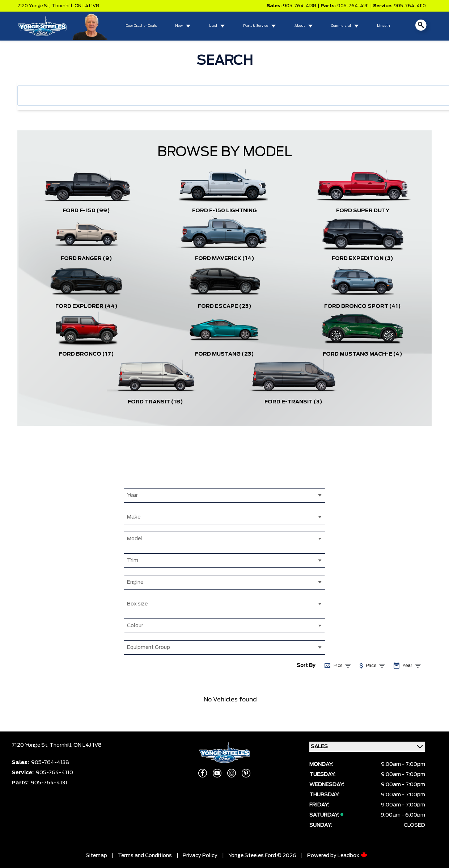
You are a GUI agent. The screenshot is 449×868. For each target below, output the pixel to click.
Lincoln (384, 26)
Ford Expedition (363, 259)
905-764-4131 (353, 6)
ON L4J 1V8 (87, 6)
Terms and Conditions (145, 856)
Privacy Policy (200, 856)
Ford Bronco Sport (363, 306)
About (300, 26)
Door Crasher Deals (141, 26)
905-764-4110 (410, 6)
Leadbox (353, 856)
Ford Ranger (86, 259)
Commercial (341, 26)
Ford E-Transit (293, 402)
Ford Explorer (86, 306)
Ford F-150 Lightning (224, 211)
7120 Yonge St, (34, 6)
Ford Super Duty (363, 211)
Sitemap (96, 856)
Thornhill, (63, 6)
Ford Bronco (86, 354)
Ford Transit (155, 402)
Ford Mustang (224, 354)
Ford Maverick (225, 259)
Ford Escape (225, 306)
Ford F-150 (86, 211)
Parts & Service (256, 26)
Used (213, 26)
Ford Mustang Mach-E (363, 354)
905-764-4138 (300, 6)
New (179, 26)
